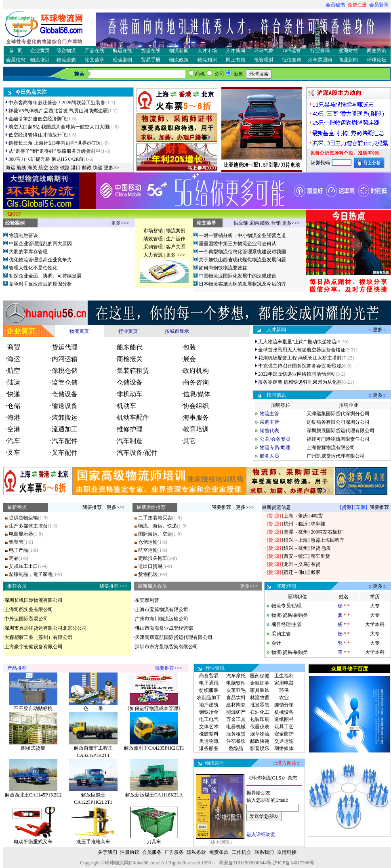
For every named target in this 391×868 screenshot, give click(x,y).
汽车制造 (130, 441)
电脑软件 (236, 683)
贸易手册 (151, 60)
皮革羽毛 (236, 690)
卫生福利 (284, 676)
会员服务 (152, 852)
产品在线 (95, 50)
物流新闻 (179, 50)
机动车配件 (133, 417)
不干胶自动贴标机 (33, 708)
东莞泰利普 (147, 600)
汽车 (14, 441)
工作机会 (242, 852)
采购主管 (269, 422)
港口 (76, 168)
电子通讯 (209, 683)
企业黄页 (40, 50)
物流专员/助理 (275, 448)
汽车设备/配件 (137, 453)
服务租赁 (236, 734)
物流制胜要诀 (23, 235)
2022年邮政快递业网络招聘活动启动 (297, 374)
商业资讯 (376, 50)
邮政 (87, 168)
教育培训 (196, 429)
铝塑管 (16, 542)
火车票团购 (320, 60)
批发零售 (260, 705)
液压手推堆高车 (93, 842)
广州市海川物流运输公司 (162, 619)
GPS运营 (292, 50)
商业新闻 (348, 60)
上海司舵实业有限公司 (29, 609)
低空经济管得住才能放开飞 (38, 135)
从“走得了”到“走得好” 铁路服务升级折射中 (55, 151)
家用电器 (284, 683)
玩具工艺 (284, 727)
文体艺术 (209, 727)
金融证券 (260, 683)
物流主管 (269, 414)
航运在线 (122, 50)
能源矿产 (236, 712)
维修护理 (130, 429)
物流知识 (207, 60)
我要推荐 (92, 507)
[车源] (361, 507)
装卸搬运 (65, 417)
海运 (11, 168)
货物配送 (148, 574)
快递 (98, 168)
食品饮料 (236, 698)
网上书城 (235, 60)
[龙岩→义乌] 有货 (301, 564)
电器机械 (236, 727)
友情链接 (287, 852)
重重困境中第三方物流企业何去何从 (238, 244)
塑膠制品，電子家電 (31, 574)
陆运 (14, 382)
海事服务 (196, 417)
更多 (378, 330)
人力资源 (153, 255)
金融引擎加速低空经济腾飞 (38, 119)
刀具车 (154, 842)
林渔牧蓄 (260, 698)
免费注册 (357, 5)
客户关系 (176, 247)
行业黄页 (128, 331)
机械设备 (284, 712)
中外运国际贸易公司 (26, 619)
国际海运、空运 (155, 534)
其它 (189, 441)
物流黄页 (79, 331)
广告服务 (174, 852)
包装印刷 (260, 719)
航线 (21, 168)
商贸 (14, 347)
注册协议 (130, 852)
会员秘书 (335, 5)
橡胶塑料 (209, 734)
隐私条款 (196, 852)
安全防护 (284, 734)
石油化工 (260, 712)
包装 (189, 347)
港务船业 (209, 748)
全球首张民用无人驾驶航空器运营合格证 (302, 350)
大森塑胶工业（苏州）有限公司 (38, 637)
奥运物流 (209, 741)
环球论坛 (376, 60)
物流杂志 (66, 60)
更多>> (111, 168)
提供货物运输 (23, 518)
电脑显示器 (21, 534)
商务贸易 (209, 676)
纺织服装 (209, 690)
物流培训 (40, 60)
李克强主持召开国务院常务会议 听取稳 (300, 366)
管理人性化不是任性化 (33, 268)
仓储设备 (130, 382)
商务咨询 (196, 382)
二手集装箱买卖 (155, 518)
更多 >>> (176, 255)
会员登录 (379, 5)
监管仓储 (65, 382)
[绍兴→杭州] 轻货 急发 (306, 548)
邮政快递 (260, 741)
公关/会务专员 (275, 439)
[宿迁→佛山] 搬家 (301, 572)
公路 (54, 168)
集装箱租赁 (133, 371)
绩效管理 (153, 239)
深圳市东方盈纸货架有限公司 (166, 647)
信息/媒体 (197, 394)
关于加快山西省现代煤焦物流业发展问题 (242, 260)
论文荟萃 (95, 60)
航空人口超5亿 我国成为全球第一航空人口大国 (59, 127)
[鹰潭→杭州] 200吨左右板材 (311, 532)
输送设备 (65, 406)
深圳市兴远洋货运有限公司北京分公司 (46, 628)
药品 (14, 558)
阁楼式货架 (33, 748)
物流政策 (179, 60)
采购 (254, 223)
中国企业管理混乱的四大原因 (40, 244)
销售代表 (269, 431)
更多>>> (120, 223)
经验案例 (122, 60)
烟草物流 (260, 734)
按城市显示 (177, 331)
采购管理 (153, 247)
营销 (276, 223)
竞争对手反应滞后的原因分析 (40, 284)
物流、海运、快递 (158, 526)
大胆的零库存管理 (28, 252)
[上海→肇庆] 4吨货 (302, 516)
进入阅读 (287, 763)
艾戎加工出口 (23, 566)
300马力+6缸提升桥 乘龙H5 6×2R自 (46, 159)
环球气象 (264, 50)
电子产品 (19, 550)
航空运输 (148, 550)
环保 (284, 690)
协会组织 (196, 406)
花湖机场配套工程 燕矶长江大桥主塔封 (300, 358)
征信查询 (292, 60)
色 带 (93, 708)
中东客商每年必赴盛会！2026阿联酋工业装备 (57, 103)
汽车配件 (65, 441)
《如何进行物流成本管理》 (154, 708)
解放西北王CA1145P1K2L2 (33, 795)
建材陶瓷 (236, 705)
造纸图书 (284, 719)
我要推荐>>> (113, 586)
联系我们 (264, 852)
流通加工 (65, 429)
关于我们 (107, 852)
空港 (14, 429)
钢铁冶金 (209, 712)
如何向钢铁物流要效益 (223, 268)
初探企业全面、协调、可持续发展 (45, 276)
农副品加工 (209, 698)
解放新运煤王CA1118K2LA (154, 795)
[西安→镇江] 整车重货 (305, 556)
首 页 (16, 50)
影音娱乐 (260, 748)
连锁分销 (284, 705)
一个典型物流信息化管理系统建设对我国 (242, 252)
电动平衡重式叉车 (33, 842)
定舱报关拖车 (153, 558)
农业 (284, 698)
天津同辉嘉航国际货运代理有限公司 (174, 637)
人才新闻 (235, 50)
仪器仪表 (260, 727)
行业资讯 (320, 50)
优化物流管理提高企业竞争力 (40, 260)
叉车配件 (65, 453)
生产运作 (176, 239)
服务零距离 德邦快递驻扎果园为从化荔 (300, 382)
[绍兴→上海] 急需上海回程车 (313, 540)
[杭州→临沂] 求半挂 (303, 524)
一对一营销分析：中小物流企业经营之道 (242, 235)
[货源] (347, 507)
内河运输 (65, 359)
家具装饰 (260, 690)
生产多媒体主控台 (28, 526)
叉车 (14, 453)
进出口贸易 (150, 566)
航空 (43, 168)
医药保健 (260, 676)
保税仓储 (65, 371)
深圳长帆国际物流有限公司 (34, 600)
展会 (189, 359)
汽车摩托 (236, 676)
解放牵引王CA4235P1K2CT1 (154, 748)
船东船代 (130, 347)
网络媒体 (284, 748)
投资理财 (264, 60)
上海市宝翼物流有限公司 (162, 609)
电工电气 (209, 719)
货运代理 (65, 347)
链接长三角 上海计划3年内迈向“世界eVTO (54, 143)
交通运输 (284, 741)
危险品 (236, 748)
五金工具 (236, 719)
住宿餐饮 (236, 741)
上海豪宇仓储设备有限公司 (34, 647)
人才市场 (207, 50)
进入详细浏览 (261, 834)
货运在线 (151, 50)
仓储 (14, 406)
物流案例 (176, 231)
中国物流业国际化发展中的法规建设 (238, 276)
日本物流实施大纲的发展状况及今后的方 (242, 284)
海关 (32, 168)
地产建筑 (209, 705)
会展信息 (16, 60)
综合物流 (66, 50)
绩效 (265, 223)
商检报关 (130, 359)
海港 (14, 417)
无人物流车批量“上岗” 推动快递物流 (297, 342)
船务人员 (269, 456)
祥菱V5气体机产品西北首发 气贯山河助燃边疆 (58, 111)
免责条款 (219, 852)
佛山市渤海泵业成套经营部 (164, 628)
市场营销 (153, 231)
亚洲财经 (348, 50)
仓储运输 (148, 542)
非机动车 (130, 394)
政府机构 (196, 371)
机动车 (126, 406)
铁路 (65, 168)
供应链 (241, 223)
